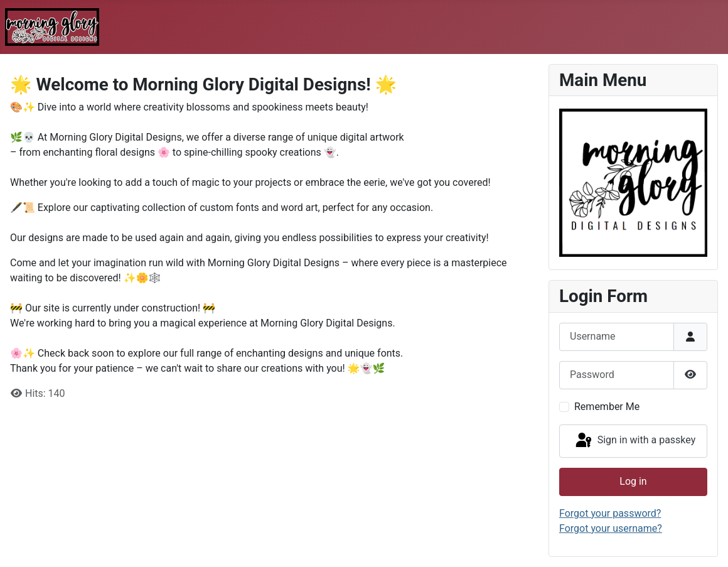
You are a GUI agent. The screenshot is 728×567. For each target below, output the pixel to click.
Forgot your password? (610, 513)
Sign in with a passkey (635, 441)
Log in (633, 481)
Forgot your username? (611, 528)
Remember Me (607, 407)
